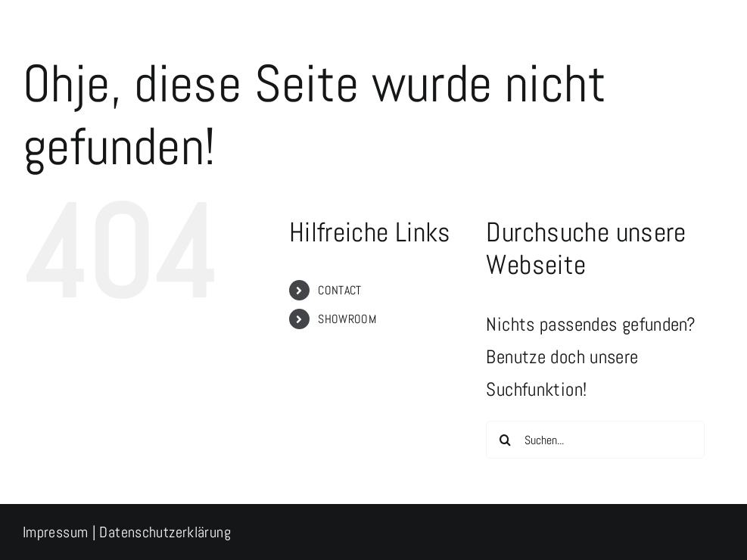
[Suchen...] (595, 440)
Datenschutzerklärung (165, 532)
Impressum (55, 532)
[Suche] (505, 440)
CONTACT (340, 290)
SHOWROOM (347, 319)
